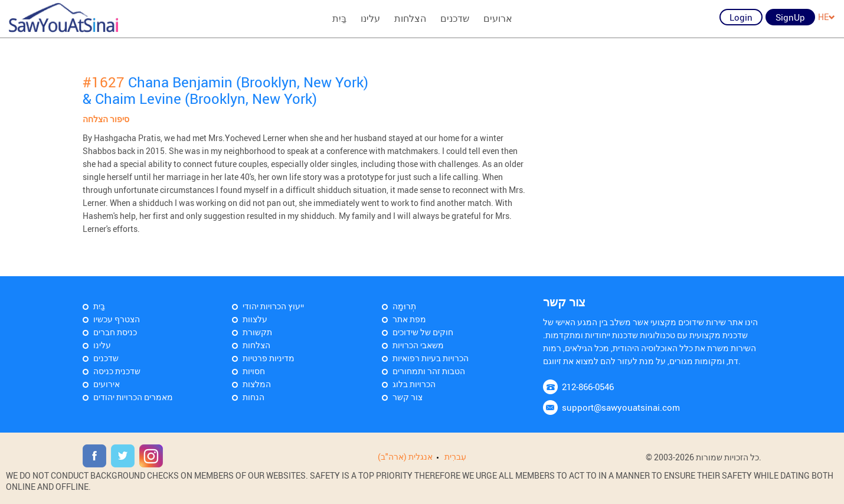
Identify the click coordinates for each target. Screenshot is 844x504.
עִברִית (455, 456)
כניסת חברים (115, 332)
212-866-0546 (588, 387)
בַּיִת (339, 18)
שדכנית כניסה (117, 371)
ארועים (498, 18)
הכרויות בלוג (414, 384)
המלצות (257, 384)
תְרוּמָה (404, 306)
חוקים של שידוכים (423, 332)
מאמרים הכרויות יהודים (133, 397)
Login (741, 17)
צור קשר (408, 397)
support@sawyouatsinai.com (621, 407)
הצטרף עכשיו (117, 319)
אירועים (107, 384)
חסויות (254, 371)
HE (827, 17)
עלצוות (255, 319)
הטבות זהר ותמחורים (429, 371)
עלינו (370, 18)
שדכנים (455, 18)
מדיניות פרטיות (269, 358)
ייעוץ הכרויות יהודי (273, 306)
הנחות (253, 397)
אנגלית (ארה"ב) (405, 456)
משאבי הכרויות (418, 345)
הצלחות (410, 18)
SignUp (790, 17)
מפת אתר (409, 319)
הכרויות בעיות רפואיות (431, 358)
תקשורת (257, 332)
